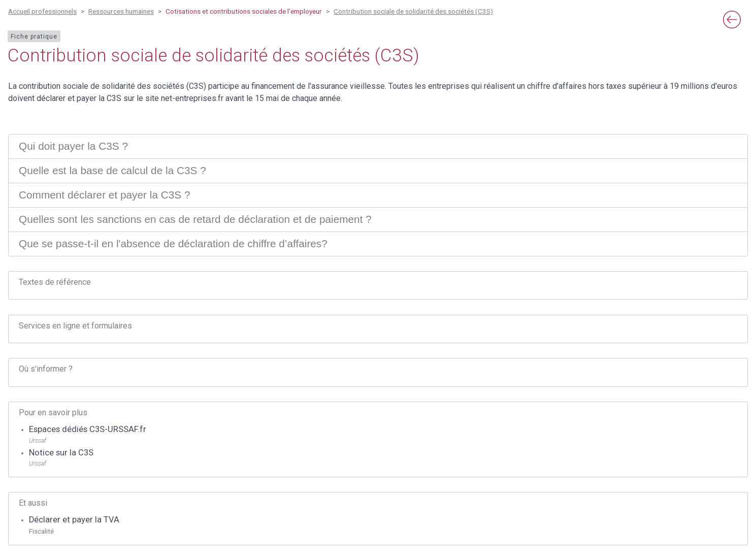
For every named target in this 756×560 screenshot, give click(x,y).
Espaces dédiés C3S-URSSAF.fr (88, 429)
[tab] (378, 146)
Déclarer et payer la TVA (74, 520)
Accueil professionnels (42, 11)
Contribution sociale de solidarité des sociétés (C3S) (413, 11)
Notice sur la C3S (61, 453)
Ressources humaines (121, 11)
